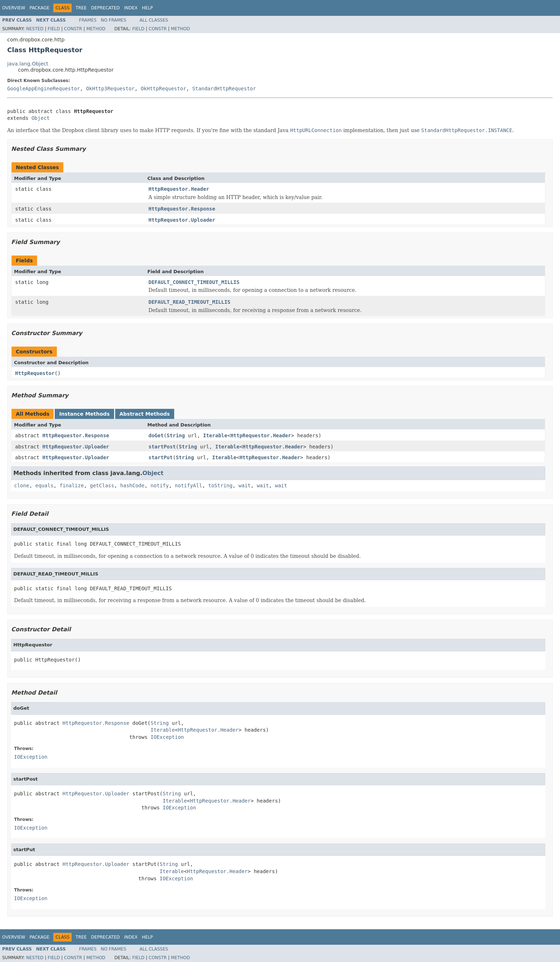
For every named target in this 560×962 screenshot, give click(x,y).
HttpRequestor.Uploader (182, 220)
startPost (162, 447)
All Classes (154, 20)
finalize (71, 485)
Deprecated (105, 8)
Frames (88, 20)
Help (147, 8)
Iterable (215, 435)
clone (22, 485)
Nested (35, 29)
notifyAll (189, 485)
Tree (81, 8)
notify (160, 485)
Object (40, 118)
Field (54, 29)
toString (220, 485)
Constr (73, 29)
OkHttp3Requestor (110, 89)
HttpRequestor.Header (179, 189)
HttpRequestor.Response (182, 209)
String (176, 435)
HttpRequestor (35, 373)
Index (131, 8)
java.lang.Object (28, 64)
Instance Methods (84, 414)
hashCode (132, 485)
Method (96, 29)
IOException (167, 737)
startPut (161, 457)
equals (44, 485)
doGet (156, 435)
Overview (14, 8)
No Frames (114, 20)
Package (39, 8)
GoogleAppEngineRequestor (44, 89)
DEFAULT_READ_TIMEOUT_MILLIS (190, 302)
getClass (102, 485)
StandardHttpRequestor (224, 89)
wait (245, 485)
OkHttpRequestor (163, 89)
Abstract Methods (145, 414)
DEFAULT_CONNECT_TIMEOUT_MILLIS (194, 282)
